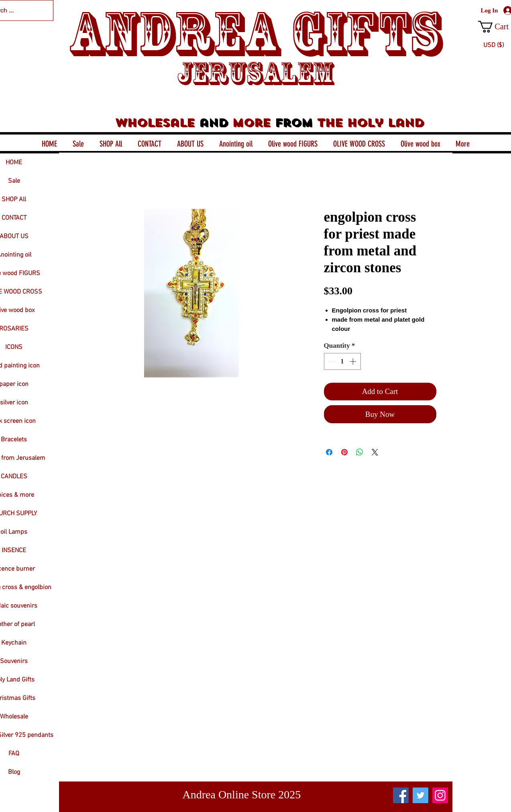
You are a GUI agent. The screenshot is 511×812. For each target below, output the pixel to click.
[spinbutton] (342, 361)
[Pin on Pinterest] (344, 452)
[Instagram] (440, 795)
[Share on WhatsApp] (360, 452)
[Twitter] (420, 795)
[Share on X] (375, 452)
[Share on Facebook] (329, 452)
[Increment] (354, 361)
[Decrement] (331, 361)
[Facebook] (401, 795)
